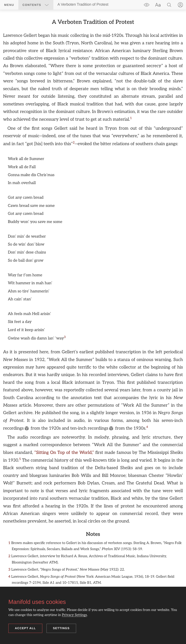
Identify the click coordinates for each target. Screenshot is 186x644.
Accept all (25, 628)
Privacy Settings (74, 615)
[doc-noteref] (131, 118)
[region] (93, 306)
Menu (9, 5)
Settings (61, 628)
